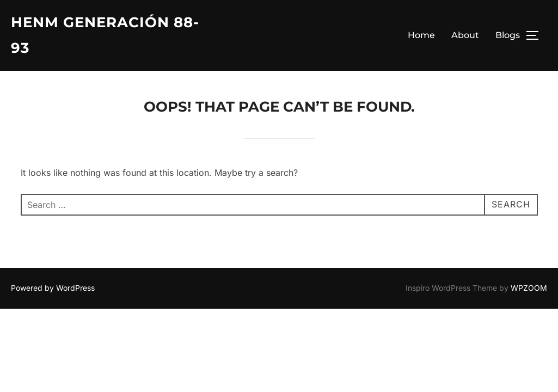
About (465, 35)
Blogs (508, 35)
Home (421, 35)
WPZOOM (529, 288)
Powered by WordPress (53, 288)
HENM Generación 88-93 (105, 35)
